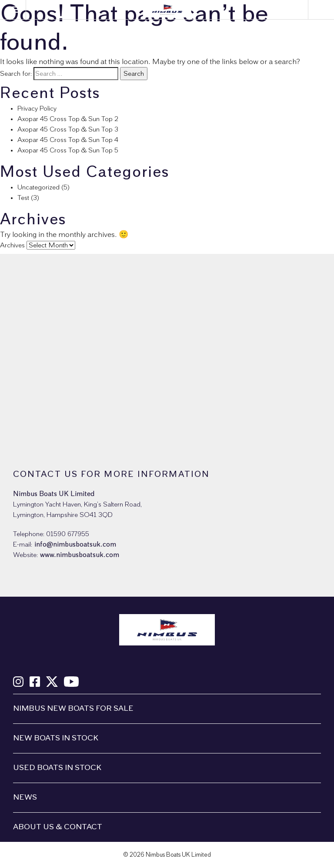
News (25, 797)
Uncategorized (38, 187)
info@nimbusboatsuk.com (75, 544)
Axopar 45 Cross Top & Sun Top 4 (68, 140)
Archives (12, 245)
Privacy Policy (37, 108)
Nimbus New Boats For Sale (73, 709)
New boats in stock (56, 738)
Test (23, 198)
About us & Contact (58, 827)
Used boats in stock (57, 768)
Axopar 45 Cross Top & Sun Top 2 (68, 119)
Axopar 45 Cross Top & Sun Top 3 (68, 129)
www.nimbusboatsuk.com (80, 555)
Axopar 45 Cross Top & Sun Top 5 (68, 150)
